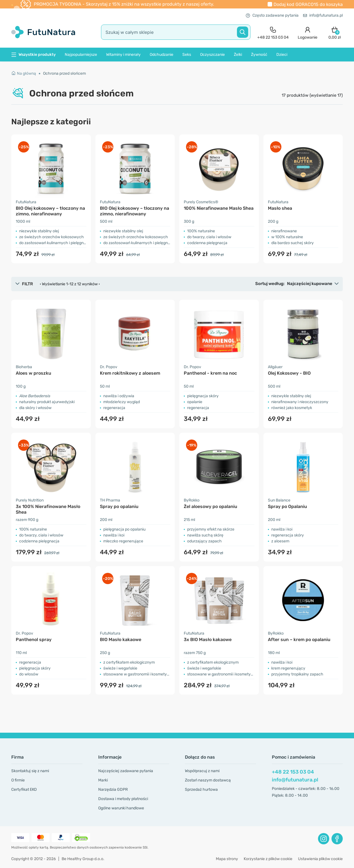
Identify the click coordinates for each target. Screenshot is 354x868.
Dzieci (282, 55)
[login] (308, 32)
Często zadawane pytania (272, 15)
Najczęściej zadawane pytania (126, 771)
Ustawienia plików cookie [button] (320, 859)
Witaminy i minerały (123, 55)
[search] (176, 32)
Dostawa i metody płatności (123, 799)
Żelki (238, 55)
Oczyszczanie (212, 55)
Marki (103, 780)
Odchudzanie (162, 55)
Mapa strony (227, 859)
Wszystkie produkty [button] (33, 55)
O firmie (18, 780)
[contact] (273, 32)
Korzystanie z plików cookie (268, 859)
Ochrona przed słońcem (64, 73)
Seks (187, 55)
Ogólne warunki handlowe (121, 808)
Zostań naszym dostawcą (208, 780)
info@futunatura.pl (323, 15)
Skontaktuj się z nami (30, 771)
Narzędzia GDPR (113, 789)
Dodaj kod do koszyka (308, 4)
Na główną (24, 73)
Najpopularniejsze (81, 55)
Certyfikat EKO (24, 789)
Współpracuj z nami (202, 771)
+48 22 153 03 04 (293, 772)
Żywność (259, 55)
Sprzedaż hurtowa (201, 789)
